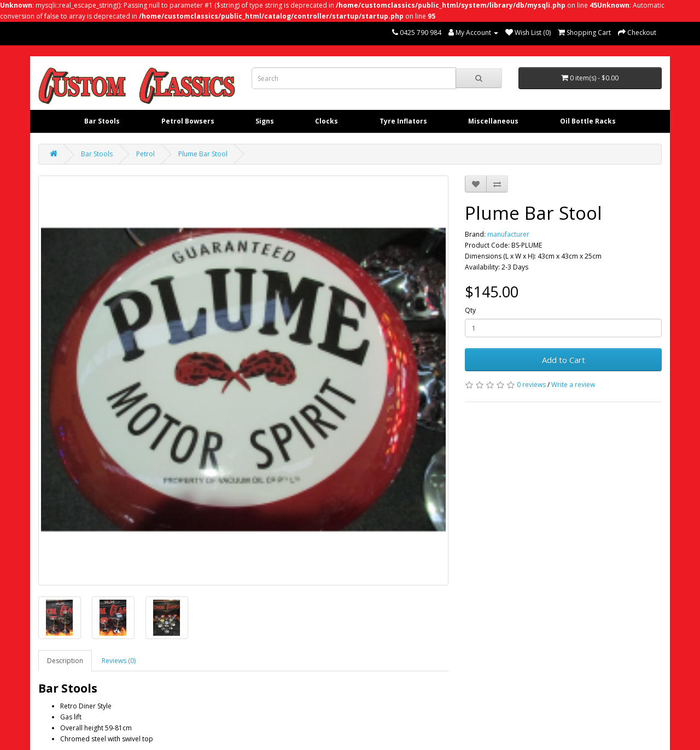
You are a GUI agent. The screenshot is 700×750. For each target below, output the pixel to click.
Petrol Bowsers (188, 121)
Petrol (145, 154)
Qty (470, 310)
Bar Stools (102, 121)
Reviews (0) (119, 661)
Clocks (326, 121)
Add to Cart (564, 360)
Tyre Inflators (403, 121)
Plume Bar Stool (203, 154)
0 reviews (531, 385)
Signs (265, 121)
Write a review (573, 385)
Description (65, 661)
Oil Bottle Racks (588, 121)
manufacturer (508, 234)
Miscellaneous (493, 121)
